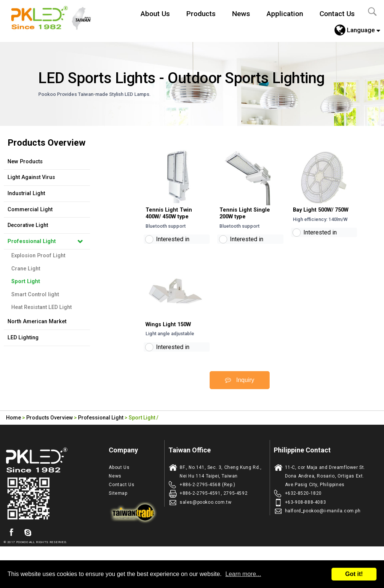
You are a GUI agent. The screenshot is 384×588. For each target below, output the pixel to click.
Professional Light (32, 241)
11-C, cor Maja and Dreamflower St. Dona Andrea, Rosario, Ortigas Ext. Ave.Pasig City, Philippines (325, 488)
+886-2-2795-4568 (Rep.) (208, 497)
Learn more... (243, 574)
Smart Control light (35, 295)
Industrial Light (26, 193)
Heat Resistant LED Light (41, 307)
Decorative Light (28, 225)
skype (28, 544)
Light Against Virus (31, 177)
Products (201, 14)
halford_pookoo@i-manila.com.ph (323, 522)
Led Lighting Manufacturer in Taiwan (55, 17)
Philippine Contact (302, 462)
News (241, 14)
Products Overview (49, 430)
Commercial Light (30, 210)
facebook (11, 544)
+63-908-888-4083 (306, 514)
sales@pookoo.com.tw (205, 514)
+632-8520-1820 (303, 505)
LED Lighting (23, 338)
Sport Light (26, 281)
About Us (155, 14)
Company (123, 462)
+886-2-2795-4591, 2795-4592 (214, 505)
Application (285, 14)
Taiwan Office (190, 462)
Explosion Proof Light (38, 256)
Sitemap (118, 505)
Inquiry (240, 392)
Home (13, 430)
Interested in (173, 245)
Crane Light (26, 269)
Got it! (354, 574)
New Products (25, 162)
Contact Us (337, 14)
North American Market (37, 322)
